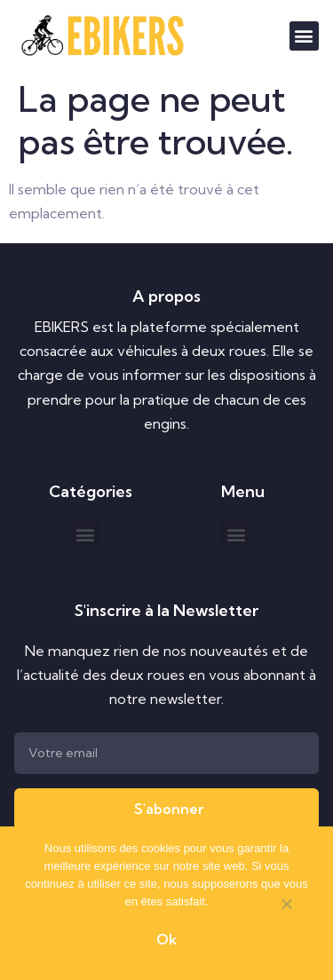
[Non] (286, 907)
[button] (304, 36)
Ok (166, 939)
